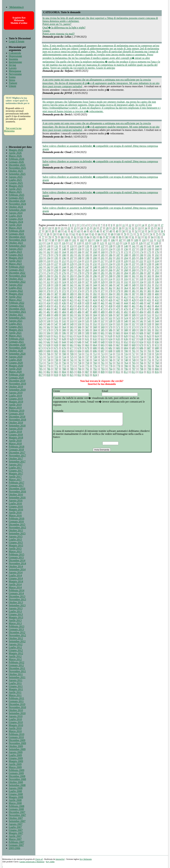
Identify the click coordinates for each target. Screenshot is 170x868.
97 (46, 240)
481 (41, 312)
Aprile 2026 (15, 153)
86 (101, 237)
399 (149, 294)
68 (112, 234)
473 (103, 309)
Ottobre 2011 (16, 674)
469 (72, 309)
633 (103, 339)
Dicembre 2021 (17, 309)
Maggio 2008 (16, 797)
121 (102, 243)
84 (88, 237)
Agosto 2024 (16, 213)
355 (56, 288)
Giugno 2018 (16, 435)
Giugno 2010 (16, 722)
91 (133, 237)
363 (118, 288)
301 (134, 276)
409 (103, 297)
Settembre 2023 (17, 246)
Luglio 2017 (15, 468)
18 (43, 228)
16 (156, 225)
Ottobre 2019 (16, 387)
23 (75, 228)
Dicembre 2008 (17, 776)
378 (110, 291)
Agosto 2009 (16, 752)
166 (79, 252)
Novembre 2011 (17, 671)
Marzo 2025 (15, 192)
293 (72, 276)
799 (149, 369)
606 (141, 333)
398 (141, 294)
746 (110, 360)
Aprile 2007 (15, 836)
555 (118, 324)
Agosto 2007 (16, 824)
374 (79, 291)
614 (79, 336)
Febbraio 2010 (17, 734)
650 (110, 342)
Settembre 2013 (17, 605)
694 (79, 351)
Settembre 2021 (17, 318)
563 (56, 327)
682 (110, 348)
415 (149, 297)
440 (95, 303)
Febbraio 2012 (17, 662)
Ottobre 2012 (16, 638)
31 (127, 228)
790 (79, 369)
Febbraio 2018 (17, 447)
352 (157, 285)
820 (64, 375)
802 (48, 372)
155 (118, 249)
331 (118, 282)
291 (56, 276)
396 (126, 294)
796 (126, 369)
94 (152, 237)
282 (110, 273)
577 (41, 330)
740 (64, 360)
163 (56, 252)
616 (95, 336)
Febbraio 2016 (17, 518)
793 (103, 369)
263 (87, 270)
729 (103, 357)
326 (79, 282)
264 (95, 270)
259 (56, 270)
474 (110, 309)
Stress (12, 80)
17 (162, 225)
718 (141, 354)
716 (126, 354)
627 (56, 339)
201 (103, 258)
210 (48, 261)
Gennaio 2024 (16, 234)
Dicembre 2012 (17, 632)
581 (72, 330)
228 (64, 264)
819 (56, 375)
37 (40, 231)
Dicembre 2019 (17, 381)
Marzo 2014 (15, 587)
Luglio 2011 (15, 683)
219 (118, 261)
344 (95, 285)
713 (103, 354)
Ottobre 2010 (16, 710)
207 (149, 258)
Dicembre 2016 (17, 489)
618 (110, 336)
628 (64, 339)
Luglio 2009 (15, 755)
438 (79, 303)
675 (56, 348)
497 (41, 315)
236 (126, 264)
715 (118, 354)
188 (126, 255)
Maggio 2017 (16, 474)
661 (72, 345)
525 (134, 318)
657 (41, 345)
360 (95, 288)
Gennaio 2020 (16, 378)
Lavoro (13, 68)
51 (130, 231)
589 (134, 330)
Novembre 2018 (17, 420)
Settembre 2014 (17, 569)
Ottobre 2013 (16, 602)
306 (48, 279)
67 (106, 234)
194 (48, 258)
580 (64, 330)
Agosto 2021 (16, 321)
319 (149, 279)
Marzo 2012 (15, 659)
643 (56, 342)
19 (49, 228)
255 (149, 267)
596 (64, 333)
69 (119, 234)
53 (143, 231)
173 (134, 252)
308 (64, 279)
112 (159, 240)
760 (95, 363)
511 (149, 315)
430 (141, 300)
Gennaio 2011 (16, 701)
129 (41, 246)
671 (149, 345)
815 (149, 372)
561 (41, 327)
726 (79, 357)
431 (149, 300)
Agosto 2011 (16, 680)
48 (111, 231)
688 (157, 348)
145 (41, 249)
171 (118, 252)
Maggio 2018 (16, 438)
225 (41, 264)
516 (64, 318)
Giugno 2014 (16, 578)
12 (130, 225)
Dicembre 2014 (17, 560)
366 (141, 288)
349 (134, 285)
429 (134, 300)
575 (149, 327)
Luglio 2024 (15, 216)
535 (87, 321)
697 (103, 351)
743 (87, 360)
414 (141, 297)
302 (141, 276)
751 (149, 360)
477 (134, 309)
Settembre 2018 (17, 426)
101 (74, 240)
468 (64, 309)
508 (126, 315)
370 (48, 291)
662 (79, 345)
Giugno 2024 (16, 219)
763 (118, 363)
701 (134, 351)
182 (79, 255)
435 (56, 303)
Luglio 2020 (15, 360)
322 (48, 282)
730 (110, 357)
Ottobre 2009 (16, 746)
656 (157, 342)
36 (159, 228)
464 (157, 306)
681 (103, 348)
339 (56, 285)
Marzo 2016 (15, 515)
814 (141, 372)
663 (87, 345)
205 (134, 258)
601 (103, 333)
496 (157, 312)
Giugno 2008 (16, 794)
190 (141, 255)
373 (72, 291)
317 (133, 279)
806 (79, 372)
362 (110, 288)
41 (66, 231)
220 (126, 261)
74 (151, 234)
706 (48, 354)
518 (79, 318)
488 (95, 312)
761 (103, 363)
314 (110, 279)
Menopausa (15, 71)
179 (56, 255)
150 (79, 249)
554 (110, 324)
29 (114, 228)
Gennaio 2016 (16, 521)
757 (72, 363)
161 (41, 252)
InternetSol (60, 859)
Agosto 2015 (16, 536)
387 (56, 294)
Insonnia (13, 59)
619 (118, 336)
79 (56, 237)
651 (118, 342)
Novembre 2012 (17, 635)
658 (48, 345)
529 (41, 321)
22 (69, 228)
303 (149, 276)
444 (126, 303)
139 (118, 246)
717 (133, 354)
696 (95, 351)
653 (134, 342)
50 (124, 231)
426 (110, 300)
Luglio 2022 (15, 288)
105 (105, 240)
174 (141, 252)
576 (157, 327)
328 (95, 282)
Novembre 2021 (17, 312)
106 (113, 240)
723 (56, 357)
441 (103, 303)
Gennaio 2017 (16, 486)
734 (141, 357)
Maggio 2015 (16, 545)
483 (56, 312)
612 (64, 336)
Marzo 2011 (15, 695)
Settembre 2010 (17, 713)
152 (95, 249)
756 (64, 363)
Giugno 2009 (16, 758)
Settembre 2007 (17, 821)
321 (41, 282)
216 (95, 261)
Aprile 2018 (15, 441)
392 (95, 294)
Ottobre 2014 (16, 566)
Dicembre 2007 (17, 812)
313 (103, 279)
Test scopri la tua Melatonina (13, 130)
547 (56, 324)
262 (79, 270)
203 (118, 258)
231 (87, 264)
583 (87, 330)
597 (72, 333)
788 (64, 369)
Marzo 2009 (15, 767)
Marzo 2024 (15, 228)
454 (79, 306)
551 (87, 324)
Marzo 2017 (15, 480)
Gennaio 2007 (16, 845)
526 (141, 318)
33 (139, 228)
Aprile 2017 (15, 477)
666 (110, 345)
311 (87, 279)
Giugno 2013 (16, 614)
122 (110, 243)
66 (99, 234)
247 (87, 267)
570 (110, 327)
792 (95, 369)
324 (64, 282)
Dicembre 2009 (17, 740)
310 (79, 279)
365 (134, 288)
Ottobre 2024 (16, 207)
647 (87, 342)
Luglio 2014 (15, 575)
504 (95, 315)
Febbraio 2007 (17, 842)
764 (126, 363)
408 (95, 297)
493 (134, 312)
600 (95, 333)
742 (79, 360)
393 (103, 294)
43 (79, 231)
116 (64, 243)
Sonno (12, 77)
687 (149, 348)
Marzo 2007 (15, 839)
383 (149, 291)
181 (72, 255)
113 (41, 243)
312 (95, 279)
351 (149, 285)
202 (110, 258)
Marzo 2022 (15, 300)
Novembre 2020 (17, 348)
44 (85, 231)
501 (72, 315)
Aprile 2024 (15, 225)
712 (95, 354)
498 (48, 315)
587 (118, 330)
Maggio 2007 (16, 833)
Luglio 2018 (15, 432)
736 (157, 357)
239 (149, 264)
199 (87, 258)
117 (71, 243)
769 (41, 366)
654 (141, 342)
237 (134, 264)
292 (64, 276)
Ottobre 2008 (16, 782)
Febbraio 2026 (17, 159)
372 (64, 291)
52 (136, 231)
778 (110, 366)
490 (110, 312)
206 (141, 258)
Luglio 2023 (15, 252)
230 (79, 264)
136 (95, 246)
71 (131, 234)
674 (48, 348)
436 (64, 303)
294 (79, 276)
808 (95, 372)
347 (118, 285)
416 (157, 297)
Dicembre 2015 (17, 524)
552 (95, 324)
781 (134, 366)
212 (64, 261)
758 (79, 363)
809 (103, 372)
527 (149, 318)
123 (117, 243)
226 (48, 264)
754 (48, 363)
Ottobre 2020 (16, 351)
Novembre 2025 (17, 168)
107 (121, 240)
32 (133, 228)
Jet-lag (12, 65)
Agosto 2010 (16, 716)
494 (141, 312)
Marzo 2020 (15, 372)
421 (72, 300)
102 (82, 240)
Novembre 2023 (17, 240)
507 (118, 315)
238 (141, 264)
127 (148, 243)
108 (128, 240)
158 (141, 249)
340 (64, 285)
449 (41, 306)
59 (54, 234)
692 (64, 351)
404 (64, 297)
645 (72, 342)
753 (41, 363)
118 (79, 243)
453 (72, 306)
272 (157, 270)
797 (134, 369)
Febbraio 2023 (17, 267)
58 (48, 234)
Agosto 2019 (16, 393)
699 (118, 351)
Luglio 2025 (15, 180)
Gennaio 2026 (16, 162)
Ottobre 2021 (16, 315)
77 (43, 237)
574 (141, 327)
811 (118, 372)
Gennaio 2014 (16, 593)
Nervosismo (15, 74)
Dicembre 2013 (17, 596)
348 (126, 285)
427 (118, 300)
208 (157, 258)
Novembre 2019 (17, 384)
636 (126, 339)
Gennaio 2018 (16, 450)
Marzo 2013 (15, 623)
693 (72, 351)
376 (95, 291)
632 (95, 339)
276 (64, 273)
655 (149, 342)
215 (87, 261)
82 (75, 237)
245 (72, 267)
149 (72, 249)
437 (72, 303)
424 (95, 300)
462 (141, 306)
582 (79, 330)
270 (141, 270)
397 (134, 294)
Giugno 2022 (16, 291)
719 (149, 354)
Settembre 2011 (17, 677)
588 (126, 330)
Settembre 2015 (17, 533)
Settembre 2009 (17, 749)
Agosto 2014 (16, 572)
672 (157, 345)
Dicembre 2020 (17, 345)
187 (118, 255)
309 (72, 279)
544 (157, 321)
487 (87, 312)
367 (149, 288)
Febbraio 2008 (17, 806)
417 (41, 300)
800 (157, 369)
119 (86, 243)
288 (157, 273)
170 (110, 252)
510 (141, 315)
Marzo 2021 (15, 336)
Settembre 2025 (17, 174)
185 (103, 255)
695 (87, 351)
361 (103, 288)
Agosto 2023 (16, 249)
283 (118, 273)
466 (48, 309)
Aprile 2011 (15, 692)
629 (72, 339)
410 (110, 297)
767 (149, 363)
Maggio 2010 (16, 725)
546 (48, 324)
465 (41, 309)
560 (157, 324)
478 (141, 309)
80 (62, 237)
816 (157, 372)
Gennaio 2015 (16, 557)
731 (118, 357)
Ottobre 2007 (16, 818)
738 (48, 360)
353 (41, 288)
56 (162, 231)
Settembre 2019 (17, 390)
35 (152, 228)
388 (64, 294)
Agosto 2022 (16, 285)
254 (141, 267)
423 (87, 300)
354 (48, 288)
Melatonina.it (16, 7)
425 (103, 300)
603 (118, 333)
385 (41, 294)
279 (87, 273)
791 (87, 369)
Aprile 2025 (15, 189)
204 (126, 258)
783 (149, 366)
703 (149, 351)
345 (103, 285)
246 (79, 267)
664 (95, 345)
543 (149, 321)
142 (141, 246)
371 (56, 291)
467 (56, 309)
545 (41, 324)
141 (134, 246)
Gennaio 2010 (16, 737)
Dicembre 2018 (17, 417)
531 (56, 321)
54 (149, 231)
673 (41, 348)
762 (110, 363)
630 (79, 339)
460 (126, 306)
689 (41, 351)
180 (64, 255)
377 (103, 291)
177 (41, 255)
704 (157, 351)
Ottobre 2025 (16, 171)
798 (141, 369)
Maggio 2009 (16, 761)
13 (136, 225)
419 (56, 300)
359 (87, 288)
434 (48, 303)
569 (103, 327)
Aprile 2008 (15, 800)
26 (94, 228)
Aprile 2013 (15, 620)
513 (41, 318)
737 (41, 360)
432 (157, 300)
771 (56, 366)
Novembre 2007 (17, 815)
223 (149, 261)
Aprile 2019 (15, 405)
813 (133, 372)
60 (61, 234)
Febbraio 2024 (17, 231)
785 (41, 369)
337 (41, 285)
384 (157, 291)
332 (126, 282)
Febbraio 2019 (17, 411)
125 (133, 243)
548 (64, 324)
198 (79, 258)
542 (141, 321)
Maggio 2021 (16, 330)
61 (67, 234)
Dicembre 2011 (17, 668)
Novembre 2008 (17, 779)
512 (157, 315)
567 (87, 327)
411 (118, 297)
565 (72, 327)
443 (118, 303)
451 (56, 306)
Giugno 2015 (16, 542)
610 (48, 336)
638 (141, 339)
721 (41, 357)
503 (87, 315)
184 (95, 255)
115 (56, 243)
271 (149, 270)
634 (110, 339)
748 (126, 360)
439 (87, 303)
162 (48, 252)
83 (82, 237)
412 (126, 297)
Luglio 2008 (15, 791)
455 (87, 306)
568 (95, 327)
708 (64, 354)
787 (56, 369)
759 (87, 363)
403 (56, 297)
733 (134, 357)
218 (110, 261)
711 (87, 354)
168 (95, 252)
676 (64, 348)
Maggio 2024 (16, 222)
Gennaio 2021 (16, 342)
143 (149, 246)
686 (141, 348)
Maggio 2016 (16, 509)
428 (126, 300)
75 (157, 234)
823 (87, 375)
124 (125, 243)
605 (134, 333)
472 (95, 309)
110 (144, 240)
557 (134, 324)
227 (56, 264)
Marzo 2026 (15, 156)
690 (48, 351)
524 (126, 318)
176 (157, 252)
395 (118, 294)
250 (110, 267)
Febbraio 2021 (17, 339)
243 (56, 267)
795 (118, 369)
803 (56, 372)
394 (110, 294)
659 (56, 345)
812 (126, 372)
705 (41, 354)
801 (41, 372)
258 (48, 270)
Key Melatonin (86, 859)
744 (95, 360)
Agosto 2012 (16, 644)
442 (110, 303)
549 (72, 324)
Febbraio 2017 (17, 483)
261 (72, 270)
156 (126, 249)
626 (48, 339)
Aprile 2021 (15, 333)
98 (53, 240)
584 (95, 330)
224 (157, 261)
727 (87, 357)
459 (118, 306)
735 (149, 357)
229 (72, 264)
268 (126, 270)
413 (133, 297)
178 (48, 255)
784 (157, 366)
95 (159, 237)
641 (41, 342)
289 (41, 276)
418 (48, 300)
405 (72, 297)
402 (48, 297)
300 (126, 276)
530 (48, 321)
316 (126, 279)
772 (64, 366)
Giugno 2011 (16, 686)
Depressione (15, 56)
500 (64, 315)
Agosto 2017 (16, 465)
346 (110, 285)
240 (157, 264)
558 (141, 324)
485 (72, 312)
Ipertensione (15, 62)
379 (118, 291)
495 (149, 312)
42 (72, 231)
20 (56, 228)
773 (72, 366)
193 (41, 258)
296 (95, 276)
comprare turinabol (72, 86)
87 (107, 237)
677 (72, 348)
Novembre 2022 (17, 276)
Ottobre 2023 (16, 243)
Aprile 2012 (15, 656)
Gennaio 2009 (16, 773)
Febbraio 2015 (17, 554)
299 (118, 276)
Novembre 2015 (17, 527)
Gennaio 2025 (16, 198)
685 (134, 348)
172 (126, 252)
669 (134, 345)
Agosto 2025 (16, 177)
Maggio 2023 (16, 258)
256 (157, 267)
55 (156, 231)
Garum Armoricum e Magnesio (32, 862)
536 (95, 321)
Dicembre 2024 (17, 201)
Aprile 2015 (15, 548)
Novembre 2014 (17, 563)
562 (48, 327)
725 (72, 357)
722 (48, 357)
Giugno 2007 (16, 830)
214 (79, 261)
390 (79, 294)
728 (95, 357)
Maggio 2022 (16, 294)
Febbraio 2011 (16, 698)
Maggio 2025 (16, 186)
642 (48, 342)
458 (110, 306)
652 (126, 342)
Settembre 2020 (17, 354)
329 (103, 282)
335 (149, 282)
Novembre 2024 (17, 204)
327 (87, 282)
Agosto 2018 (16, 429)
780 (126, 366)
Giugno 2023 (16, 255)
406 (79, 297)
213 (72, 261)
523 (118, 318)
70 (125, 234)
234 (110, 264)
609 (41, 336)
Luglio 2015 (15, 539)
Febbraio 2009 (17, 770)
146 (48, 249)
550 (79, 324)
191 (149, 255)
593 (41, 333)
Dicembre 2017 (17, 453)
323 (56, 282)
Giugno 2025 (16, 183)
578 (48, 330)
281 (103, 273)
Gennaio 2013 (16, 629)
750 (141, 360)
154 (110, 249)
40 (59, 231)
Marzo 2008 (15, 803)
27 (101, 228)
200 (95, 258)
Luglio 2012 (15, 647)
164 (64, 252)
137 (103, 246)
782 (141, 366)
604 (126, 333)
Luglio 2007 (15, 827)
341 (72, 285)
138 (110, 246)
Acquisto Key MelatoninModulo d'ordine (19, 20)
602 (110, 333)
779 (118, 366)
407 (87, 297)
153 (103, 249)
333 (134, 282)
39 (53, 231)
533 (72, 321)
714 (110, 354)
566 (79, 327)
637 (134, 339)
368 (157, 288)
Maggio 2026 (16, 150)
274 (48, 273)
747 (118, 360)
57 (42, 234)
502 (79, 315)
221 (133, 261)
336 (157, 282)
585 (103, 330)
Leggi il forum (17, 41)
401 (41, 297)
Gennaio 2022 (16, 306)
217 (103, 261)
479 (149, 309)
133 (72, 246)
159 (149, 249)
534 (79, 321)
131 (56, 246)
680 (95, 348)
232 (95, 264)
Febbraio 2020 (17, 375)
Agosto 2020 (16, 357)
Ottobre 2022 (16, 279)
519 (87, 318)
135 (87, 246)
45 (91, 231)
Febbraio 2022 (17, 303)
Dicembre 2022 (17, 273)
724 (64, 357)
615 (87, 336)
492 (126, 312)
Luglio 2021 (15, 324)
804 (64, 372)
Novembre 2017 (17, 456)
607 (149, 333)
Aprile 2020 (15, 369)
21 (62, 228)
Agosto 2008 (16, 788)
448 (157, 303)
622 (141, 336)
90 (127, 237)
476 (126, 309)
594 (48, 333)
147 (56, 249)
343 (87, 285)
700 (126, 351)
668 (126, 345)
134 (79, 246)
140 (126, 246)
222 (141, 261)
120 (94, 243)
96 (40, 240)
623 (149, 336)
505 (103, 315)
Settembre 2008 (17, 785)
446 (141, 303)
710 (79, 354)
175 (149, 252)
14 (143, 225)
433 (41, 303)
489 (103, 312)
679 (87, 348)
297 (103, 276)
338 (48, 285)
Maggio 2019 (16, 402)
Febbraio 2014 (17, 590)
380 (126, 291)
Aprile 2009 (15, 764)
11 (123, 225)
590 (141, 330)
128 (156, 243)
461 (134, 306)
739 (56, 360)
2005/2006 (14, 848)
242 (48, 267)
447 (149, 303)
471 (87, 309)
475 (118, 309)
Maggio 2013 (16, 617)
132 (64, 246)
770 (48, 366)
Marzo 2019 (15, 408)
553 (103, 324)
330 (110, 282)
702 (141, 351)
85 (94, 237)
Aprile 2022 (15, 297)
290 (48, 276)
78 (49, 237)
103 (90, 240)
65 (93, 234)
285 (134, 273)
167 (87, 252)
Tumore (13, 83)
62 (74, 234)
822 (79, 375)
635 (118, 339)
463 (149, 306)
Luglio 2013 (15, 611)
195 (56, 258)
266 (110, 270)
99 (59, 240)
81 (69, 237)
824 (95, 375)
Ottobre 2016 (16, 495)
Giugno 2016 (16, 506)
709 (72, 354)
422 (79, 300)
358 (79, 288)
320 (157, 279)
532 (64, 321)
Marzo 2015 (15, 551)
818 (48, 375)
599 (87, 333)
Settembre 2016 (17, 498)
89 (120, 237)
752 (157, 360)
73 (144, 234)
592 (157, 330)
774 (79, 366)
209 (41, 261)
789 (72, 369)
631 (87, 339)
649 (103, 342)
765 (134, 363)
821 (72, 375)
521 (103, 318)
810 (110, 372)
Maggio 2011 (16, 689)
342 (79, 285)
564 (64, 327)
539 (118, 321)
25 (88, 228)
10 (117, 225)
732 (126, 357)
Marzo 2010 (15, 731)
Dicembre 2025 (17, 165)
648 (95, 342)
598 (79, 333)
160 (157, 249)
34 (146, 228)
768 (157, 363)
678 (79, 348)
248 (95, 267)
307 (56, 279)
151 (87, 249)
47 (104, 231)
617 (103, 336)
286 (141, 273)
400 (157, 294)
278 (79, 273)
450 (48, 306)
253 (134, 267)
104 (97, 240)
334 (141, 282)
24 (82, 228)
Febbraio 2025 (17, 195)
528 (157, 318)
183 (87, 255)
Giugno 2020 (16, 363)
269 (134, 270)
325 (72, 282)
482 (48, 312)
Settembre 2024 (17, 210)
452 (64, 306)
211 (56, 261)
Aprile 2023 (15, 261)
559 (149, 324)
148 (64, 249)
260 (64, 270)
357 (72, 288)
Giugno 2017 (16, 471)
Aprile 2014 (15, 584)
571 (118, 327)
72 (138, 234)
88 (114, 237)
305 (41, 279)
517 (72, 318)
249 (103, 267)
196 (64, 258)
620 (126, 336)
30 (120, 228)
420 (64, 300)
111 (151, 240)
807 (87, 372)
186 (110, 255)
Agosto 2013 (16, 608)
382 (141, 291)
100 (66, 240)
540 (126, 321)
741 (72, 360)
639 (149, 339)
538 (110, 321)
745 (103, 360)
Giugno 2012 (16, 650)
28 (107, 228)
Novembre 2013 (17, 599)
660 (64, 345)
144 (157, 246)
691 (56, 351)
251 (118, 267)
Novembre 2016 (17, 492)
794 (110, 369)
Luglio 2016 (15, 504)
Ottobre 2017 (16, 459)
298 (110, 276)
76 (164, 234)
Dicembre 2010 (17, 704)
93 (146, 237)
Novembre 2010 (17, 707)
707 (56, 354)
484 (64, 312)
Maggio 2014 (16, 581)
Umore (12, 86)
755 (56, 363)
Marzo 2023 (15, 264)
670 (141, 345)
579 (56, 330)
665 (103, 345)
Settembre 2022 (17, 282)
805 (72, 372)
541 (134, 321)
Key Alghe (50, 862)
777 (103, 366)
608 (157, 333)
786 (48, 369)
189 (134, 255)
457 (103, 306)
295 (87, 276)
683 (118, 348)
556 (126, 324)
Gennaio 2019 (16, 414)
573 (134, 327)
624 (157, 336)
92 (139, 237)
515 (56, 318)
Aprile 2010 (15, 728)
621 (133, 336)
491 (118, 312)
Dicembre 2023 (17, 237)
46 (98, 231)
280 (95, 273)
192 (157, 255)
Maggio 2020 (16, 366)
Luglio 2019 (15, 396)
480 (157, 309)
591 (149, 330)
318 (141, 279)
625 (41, 339)
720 (157, 354)
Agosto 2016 (16, 501)
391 (87, 294)
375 (87, 291)
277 (72, 273)
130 (48, 246)
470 (79, 309)
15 (149, 225)
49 (117, 231)
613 (72, 336)
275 (56, 273)
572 (126, 327)
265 (103, 270)
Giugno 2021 (16, 327)
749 (134, 360)
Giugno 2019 (16, 399)
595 (56, 333)
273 (41, 273)
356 (64, 288)
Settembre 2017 (17, 462)
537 (103, 321)
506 (110, 315)
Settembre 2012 (17, 641)
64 (86, 234)
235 (118, 264)
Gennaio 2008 (16, 809)
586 (110, 330)
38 (46, 231)
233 (103, 264)
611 (56, 336)
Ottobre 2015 (16, 530)
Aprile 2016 (15, 512)
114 (48, 243)
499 (56, 315)
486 (79, 312)
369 (41, 291)
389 (72, 294)
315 (118, 279)
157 (134, 249)
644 (64, 342)
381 (134, 291)
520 (95, 318)
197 (72, 258)
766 (141, 363)
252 (126, 267)
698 (110, 351)
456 (95, 306)
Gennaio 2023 (16, 270)
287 (149, 273)
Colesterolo (15, 53)
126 (141, 243)
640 (157, 339)
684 (126, 348)
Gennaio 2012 (16, 665)
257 (41, 270)
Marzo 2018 (15, 444)
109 (136, 240)
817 (41, 375)
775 (87, 366)
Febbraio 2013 (17, 626)
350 (141, 285)
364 (126, 288)
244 (64, 267)
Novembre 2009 (17, 743)
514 (48, 318)
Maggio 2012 (16, 653)
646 (79, 342)
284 (126, 273)
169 (103, 252)
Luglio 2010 (15, 719)
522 (110, 318)
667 (118, 345)
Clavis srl (39, 859)
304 (157, 276)
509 (134, 315)
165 (72, 252)
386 (48, 294)
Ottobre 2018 (16, 423)
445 (134, 303)
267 (118, 270)
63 (80, 234)
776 (95, 366)
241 (41, 267)
